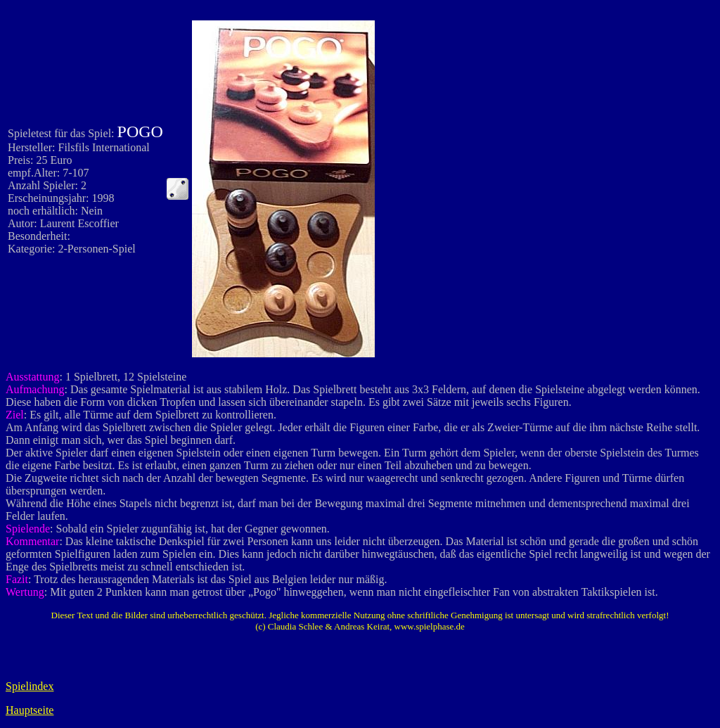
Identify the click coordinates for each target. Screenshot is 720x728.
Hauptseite (30, 710)
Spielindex (30, 686)
